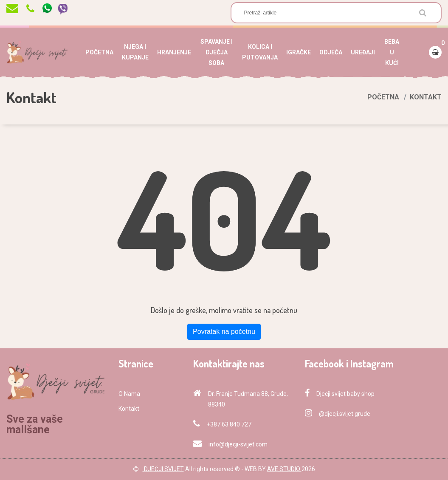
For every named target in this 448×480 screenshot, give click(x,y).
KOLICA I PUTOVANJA (260, 52)
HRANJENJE (174, 52)
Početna (383, 97)
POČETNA (99, 52)
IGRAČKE (299, 52)
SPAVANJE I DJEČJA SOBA (217, 52)
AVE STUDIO (284, 469)
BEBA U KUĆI (392, 52)
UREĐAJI (363, 52)
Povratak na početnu (224, 332)
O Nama (129, 394)
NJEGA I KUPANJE (135, 52)
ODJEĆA (331, 52)
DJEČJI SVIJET (163, 469)
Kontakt (129, 409)
